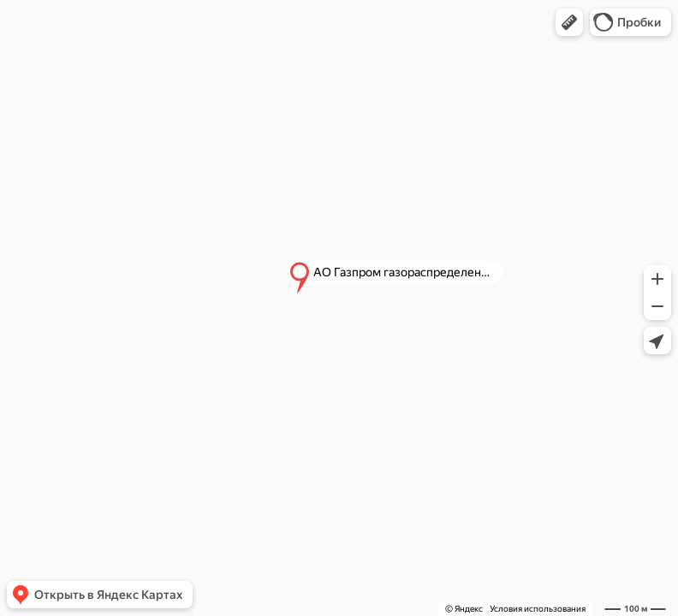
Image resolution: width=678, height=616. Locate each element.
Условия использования (538, 609)
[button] (569, 22)
